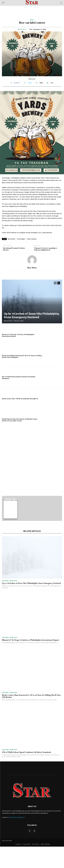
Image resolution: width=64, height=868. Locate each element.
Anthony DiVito (8, 321)
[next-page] (59, 283)
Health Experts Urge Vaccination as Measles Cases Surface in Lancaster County (20, 420)
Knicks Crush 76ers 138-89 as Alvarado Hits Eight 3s (20, 399)
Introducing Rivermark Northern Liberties (14, 249)
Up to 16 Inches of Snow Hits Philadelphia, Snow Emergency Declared (32, 315)
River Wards (11, 239)
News (32, 20)
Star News (23, 29)
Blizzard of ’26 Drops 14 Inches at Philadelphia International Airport (31, 661)
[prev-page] (55, 283)
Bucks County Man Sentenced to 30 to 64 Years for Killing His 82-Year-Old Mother (32, 718)
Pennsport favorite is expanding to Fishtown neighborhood (46, 249)
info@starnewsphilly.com (17, 839)
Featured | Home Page (10, 602)
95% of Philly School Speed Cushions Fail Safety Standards (26, 774)
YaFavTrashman (32, 239)
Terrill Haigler (21, 239)
